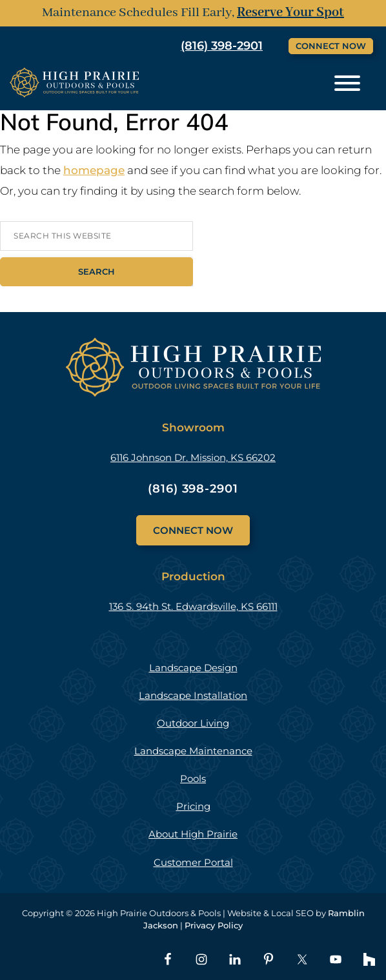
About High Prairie (193, 834)
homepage (94, 170)
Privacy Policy (214, 925)
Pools (193, 779)
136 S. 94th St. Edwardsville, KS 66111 (193, 606)
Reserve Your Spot (290, 13)
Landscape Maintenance (193, 751)
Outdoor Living (193, 723)
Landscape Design (193, 668)
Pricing (193, 806)
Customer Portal (193, 862)
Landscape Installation (193, 695)
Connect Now (331, 46)
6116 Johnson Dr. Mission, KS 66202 (193, 457)
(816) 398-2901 (222, 46)
